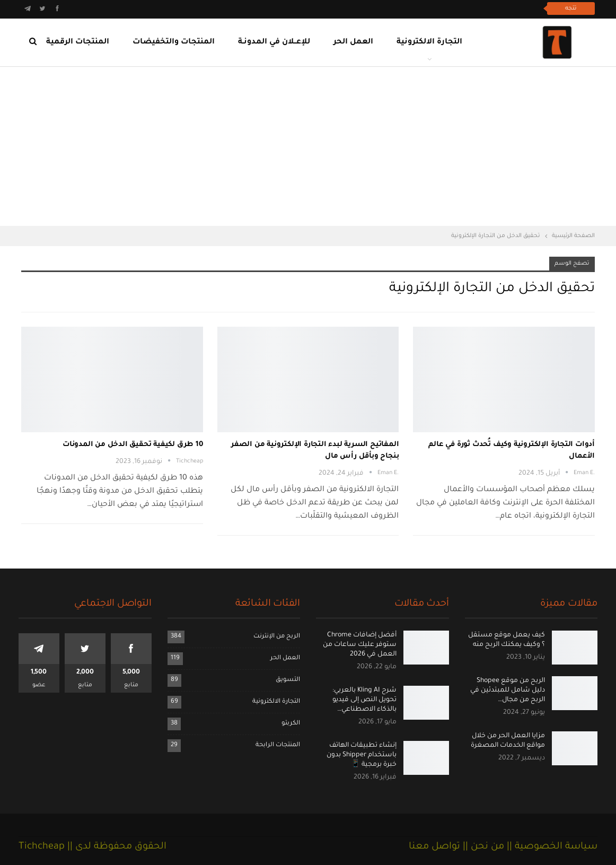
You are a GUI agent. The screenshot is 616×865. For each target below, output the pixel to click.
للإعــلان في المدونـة (274, 42)
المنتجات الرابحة (278, 745)
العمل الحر (353, 42)
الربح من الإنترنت (277, 637)
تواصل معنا (434, 847)
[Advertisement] (308, 146)
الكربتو (291, 724)
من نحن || (482, 847)
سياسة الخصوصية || (551, 847)
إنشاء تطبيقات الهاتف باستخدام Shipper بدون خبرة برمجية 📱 (362, 755)
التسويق (288, 680)
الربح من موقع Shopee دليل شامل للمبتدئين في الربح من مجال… (508, 691)
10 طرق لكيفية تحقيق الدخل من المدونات (133, 445)
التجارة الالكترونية (429, 42)
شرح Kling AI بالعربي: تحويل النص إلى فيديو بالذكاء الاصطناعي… (364, 700)
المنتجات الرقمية (78, 42)
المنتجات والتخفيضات (174, 42)
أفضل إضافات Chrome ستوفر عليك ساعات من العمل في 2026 (360, 645)
